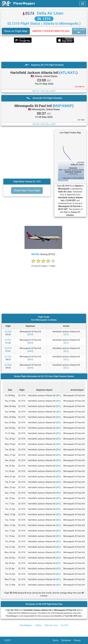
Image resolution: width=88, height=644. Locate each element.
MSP (30, 334)
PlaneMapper (26, 625)
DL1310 (65, 625)
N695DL (36, 254)
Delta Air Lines (50, 13)
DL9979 (8, 348)
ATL (66, 334)
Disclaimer (68, 640)
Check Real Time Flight (27, 190)
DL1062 (8, 357)
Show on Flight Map (16, 31)
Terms (57, 640)
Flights (38, 625)
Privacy (79, 640)
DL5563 (8, 332)
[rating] (43, 264)
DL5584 (8, 365)
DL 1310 (44, 19)
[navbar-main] (83, 4)
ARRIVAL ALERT (79, 31)
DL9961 (8, 340)
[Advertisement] (44, 52)
